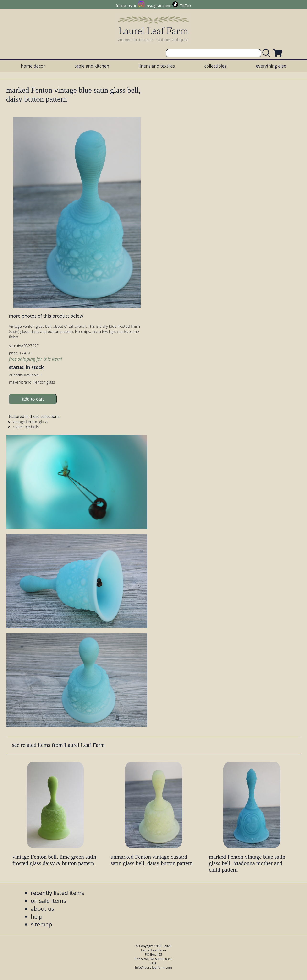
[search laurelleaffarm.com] (267, 53)
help (36, 916)
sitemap (41, 924)
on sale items (48, 901)
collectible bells (26, 427)
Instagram (155, 6)
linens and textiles (157, 66)
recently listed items (57, 893)
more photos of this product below (46, 316)
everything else (271, 66)
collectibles (215, 66)
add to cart (33, 399)
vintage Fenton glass (30, 422)
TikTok (186, 6)
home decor (33, 66)
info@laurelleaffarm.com (153, 967)
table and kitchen (92, 66)
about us (42, 908)
